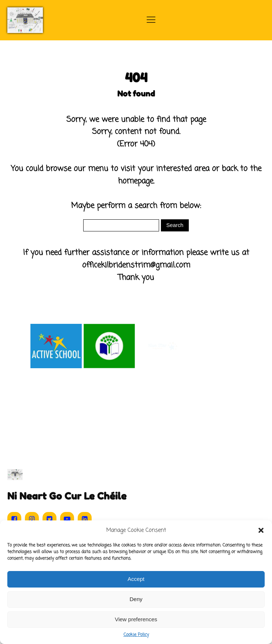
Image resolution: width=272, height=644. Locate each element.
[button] (261, 530)
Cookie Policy (136, 635)
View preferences (136, 619)
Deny (136, 599)
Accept (136, 579)
